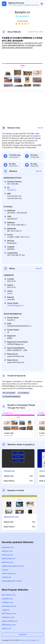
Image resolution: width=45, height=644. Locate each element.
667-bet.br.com (9, 595)
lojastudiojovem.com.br (12, 581)
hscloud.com (7, 555)
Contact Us (23, 635)
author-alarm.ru (9, 573)
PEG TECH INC (13, 184)
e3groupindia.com (10, 621)
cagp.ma (6, 610)
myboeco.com (8, 617)
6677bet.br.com (9, 613)
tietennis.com (8, 562)
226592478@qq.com (15, 305)
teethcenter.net (8, 559)
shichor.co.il (7, 551)
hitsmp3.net (9, 471)
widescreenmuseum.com (13, 566)
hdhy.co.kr (6, 628)
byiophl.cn (37, 136)
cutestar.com (8, 602)
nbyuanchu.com (11, 517)
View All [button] (40, 128)
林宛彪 (10, 293)
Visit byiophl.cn (22, 16)
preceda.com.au (9, 606)
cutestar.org (7, 599)
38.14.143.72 (12, 190)
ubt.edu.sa (6, 577)
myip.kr (5, 570)
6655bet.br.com (9, 625)
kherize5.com (8, 547)
